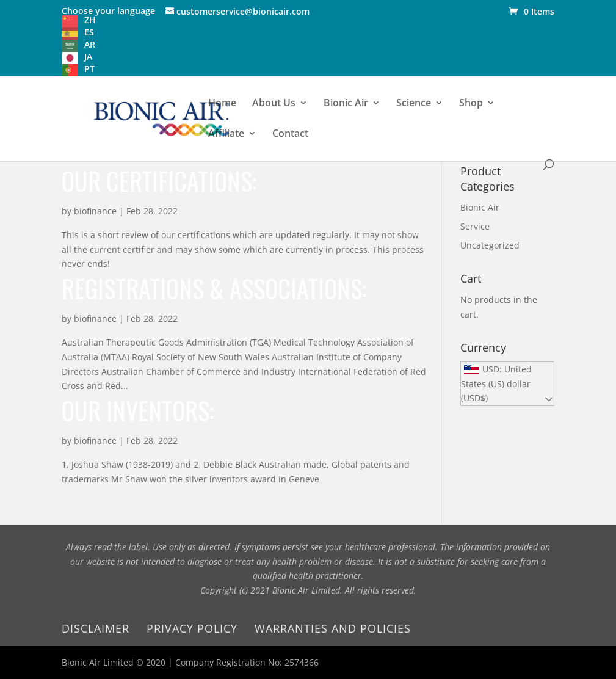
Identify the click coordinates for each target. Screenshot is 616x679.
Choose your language (108, 11)
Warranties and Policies (333, 628)
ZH (90, 20)
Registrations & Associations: (214, 288)
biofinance (95, 211)
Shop (471, 104)
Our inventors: (138, 410)
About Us (274, 104)
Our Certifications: (159, 181)
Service (475, 226)
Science (414, 104)
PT (89, 69)
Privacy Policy (192, 628)
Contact (290, 134)
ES (89, 32)
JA (88, 56)
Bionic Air (346, 104)
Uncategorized (490, 245)
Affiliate (226, 134)
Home (222, 104)
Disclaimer (96, 628)
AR (90, 44)
